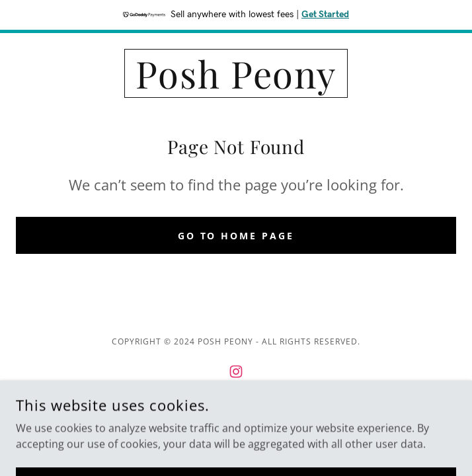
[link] (236, 73)
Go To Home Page (236, 236)
